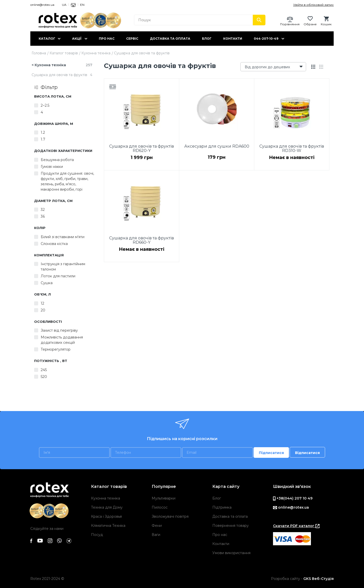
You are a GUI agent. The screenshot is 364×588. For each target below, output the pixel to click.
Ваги (156, 535)
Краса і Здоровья (106, 516)
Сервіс (132, 39)
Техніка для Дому (107, 507)
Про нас (107, 39)
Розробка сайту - (302, 579)
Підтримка (222, 507)
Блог (207, 39)
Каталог (47, 39)
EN (82, 5)
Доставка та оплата (170, 39)
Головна (39, 53)
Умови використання (231, 553)
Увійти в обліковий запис (313, 5)
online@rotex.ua (42, 5)
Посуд (97, 535)
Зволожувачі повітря (170, 516)
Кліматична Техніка (108, 526)
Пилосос (160, 507)
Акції (77, 39)
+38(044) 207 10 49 (293, 498)
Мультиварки (164, 498)
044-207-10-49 (266, 39)
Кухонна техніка (96, 53)
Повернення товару (231, 526)
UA (64, 5)
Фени (157, 526)
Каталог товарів (64, 53)
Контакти (233, 39)
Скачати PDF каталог (296, 526)
